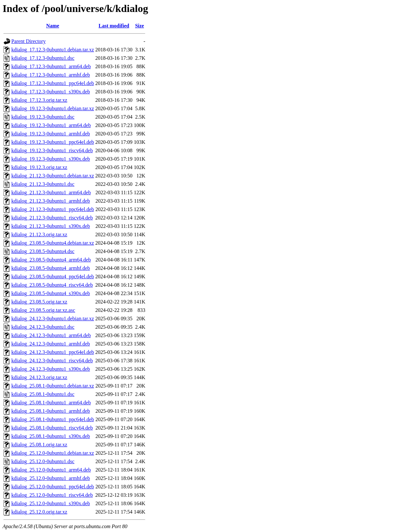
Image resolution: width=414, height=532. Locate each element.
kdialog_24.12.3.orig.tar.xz (39, 377)
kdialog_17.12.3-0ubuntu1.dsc (43, 58)
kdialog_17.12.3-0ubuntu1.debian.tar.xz (53, 50)
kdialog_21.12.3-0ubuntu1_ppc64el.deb (53, 209)
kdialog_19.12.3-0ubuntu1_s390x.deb (51, 159)
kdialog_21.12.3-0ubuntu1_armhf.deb (51, 201)
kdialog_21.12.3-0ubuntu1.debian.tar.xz (53, 176)
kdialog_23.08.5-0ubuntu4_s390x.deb (51, 293)
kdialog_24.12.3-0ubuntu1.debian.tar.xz (53, 319)
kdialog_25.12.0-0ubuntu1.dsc (43, 461)
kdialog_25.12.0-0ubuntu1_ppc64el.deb (53, 487)
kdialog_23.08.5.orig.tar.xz (39, 302)
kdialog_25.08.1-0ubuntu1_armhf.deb (51, 411)
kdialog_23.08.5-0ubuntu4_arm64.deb (51, 260)
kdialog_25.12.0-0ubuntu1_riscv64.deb (52, 495)
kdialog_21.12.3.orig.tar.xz (39, 234)
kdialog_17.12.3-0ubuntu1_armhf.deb (51, 75)
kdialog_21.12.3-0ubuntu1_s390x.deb (51, 226)
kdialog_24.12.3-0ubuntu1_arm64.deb (51, 335)
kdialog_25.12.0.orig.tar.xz (39, 512)
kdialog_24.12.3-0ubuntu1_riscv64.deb (52, 361)
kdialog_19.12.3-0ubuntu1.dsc (43, 117)
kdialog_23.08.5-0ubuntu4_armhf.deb (51, 268)
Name (53, 26)
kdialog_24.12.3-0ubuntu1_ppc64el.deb (53, 352)
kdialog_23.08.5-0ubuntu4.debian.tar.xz (53, 243)
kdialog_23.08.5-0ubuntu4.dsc (43, 251)
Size (140, 26)
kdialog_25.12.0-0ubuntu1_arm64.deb (51, 470)
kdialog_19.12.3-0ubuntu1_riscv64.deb (52, 150)
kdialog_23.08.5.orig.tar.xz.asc (43, 310)
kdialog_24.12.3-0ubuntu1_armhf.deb (51, 344)
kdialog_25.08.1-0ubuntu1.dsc (43, 394)
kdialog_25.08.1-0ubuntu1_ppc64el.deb (53, 419)
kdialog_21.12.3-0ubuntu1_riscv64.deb (52, 218)
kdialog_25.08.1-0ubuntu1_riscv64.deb (52, 428)
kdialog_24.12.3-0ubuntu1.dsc (43, 327)
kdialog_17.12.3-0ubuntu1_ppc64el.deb (53, 83)
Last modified (114, 26)
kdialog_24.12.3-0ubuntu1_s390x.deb (51, 369)
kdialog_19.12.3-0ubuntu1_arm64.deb (51, 125)
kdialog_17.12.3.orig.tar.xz (39, 100)
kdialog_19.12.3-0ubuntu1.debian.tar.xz (53, 108)
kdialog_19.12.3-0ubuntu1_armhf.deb (51, 134)
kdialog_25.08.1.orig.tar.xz (39, 445)
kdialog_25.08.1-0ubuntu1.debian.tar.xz (53, 386)
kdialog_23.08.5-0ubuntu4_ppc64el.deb (53, 277)
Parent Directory (28, 41)
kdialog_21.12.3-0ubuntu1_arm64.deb (51, 192)
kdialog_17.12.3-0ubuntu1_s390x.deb (51, 92)
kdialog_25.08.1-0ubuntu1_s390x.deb (51, 436)
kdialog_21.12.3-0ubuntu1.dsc (43, 184)
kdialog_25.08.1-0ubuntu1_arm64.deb (51, 403)
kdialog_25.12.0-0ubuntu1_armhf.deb (51, 478)
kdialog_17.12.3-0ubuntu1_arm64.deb (51, 66)
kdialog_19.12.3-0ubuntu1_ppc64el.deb (53, 142)
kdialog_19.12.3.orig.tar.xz (39, 167)
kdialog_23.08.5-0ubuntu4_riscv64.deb (52, 285)
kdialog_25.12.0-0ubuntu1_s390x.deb (51, 503)
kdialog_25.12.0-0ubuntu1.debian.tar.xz (53, 453)
